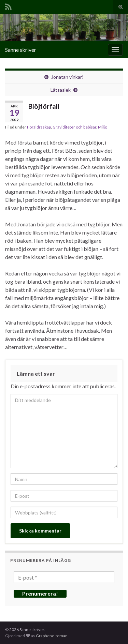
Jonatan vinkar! (67, 77)
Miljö (103, 127)
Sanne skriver (21, 50)
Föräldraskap (39, 127)
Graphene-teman (52, 636)
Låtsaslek (61, 90)
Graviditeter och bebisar (74, 127)
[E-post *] (64, 577)
